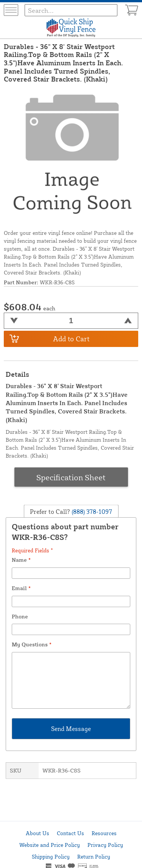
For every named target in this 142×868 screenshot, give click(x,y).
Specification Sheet (71, 477)
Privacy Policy (105, 845)
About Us (37, 833)
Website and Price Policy (50, 845)
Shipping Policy (51, 856)
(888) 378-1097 (91, 512)
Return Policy (94, 856)
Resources (104, 833)
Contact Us (70, 833)
